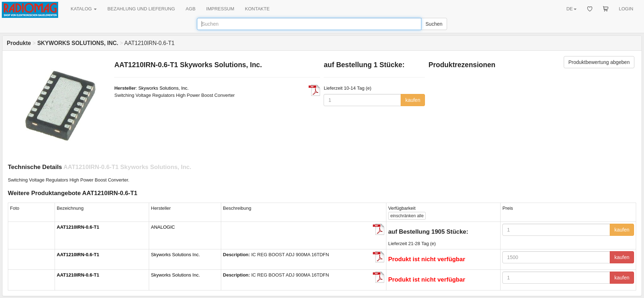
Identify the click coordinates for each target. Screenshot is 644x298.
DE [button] (571, 9)
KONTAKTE (257, 9)
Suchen (434, 24)
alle (407, 216)
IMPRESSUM (220, 9)
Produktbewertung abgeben (599, 62)
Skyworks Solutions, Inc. (164, 88)
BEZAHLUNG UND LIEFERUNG (141, 9)
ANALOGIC (163, 227)
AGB (190, 9)
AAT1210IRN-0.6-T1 (78, 227)
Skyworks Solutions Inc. (175, 255)
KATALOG (84, 9)
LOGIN (626, 9)
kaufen (413, 100)
